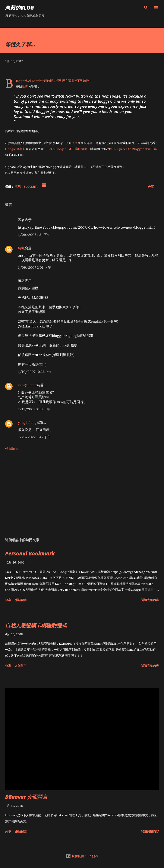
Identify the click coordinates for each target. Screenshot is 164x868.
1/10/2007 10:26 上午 (35, 372)
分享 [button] (151, 187)
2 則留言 (21, 666)
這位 (75, 143)
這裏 (25, 87)
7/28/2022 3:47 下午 (34, 437)
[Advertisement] (82, 494)
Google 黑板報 (15, 149)
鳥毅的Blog (20, 8)
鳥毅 (21, 248)
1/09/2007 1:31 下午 (34, 235)
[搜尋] (146, 8)
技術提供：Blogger (82, 856)
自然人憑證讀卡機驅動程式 (36, 625)
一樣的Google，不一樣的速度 (67, 149)
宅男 (18, 187)
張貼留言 (12, 448)
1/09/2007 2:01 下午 (34, 267)
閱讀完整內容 (150, 600)
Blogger (31, 187)
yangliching (27, 385)
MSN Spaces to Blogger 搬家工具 (133, 149)
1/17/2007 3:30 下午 (34, 409)
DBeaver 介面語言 (26, 797)
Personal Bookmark (30, 553)
